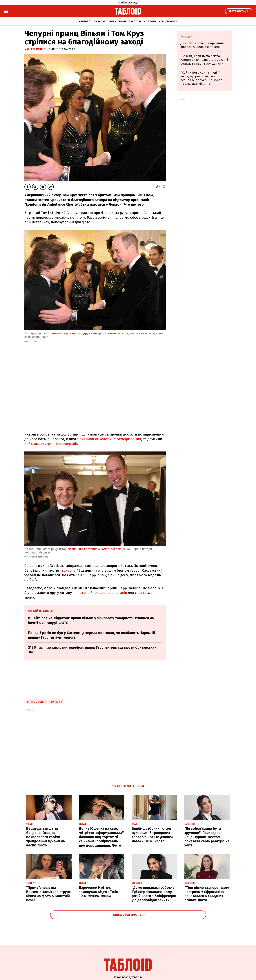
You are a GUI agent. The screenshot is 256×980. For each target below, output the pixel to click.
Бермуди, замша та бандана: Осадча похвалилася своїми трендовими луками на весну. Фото (46, 837)
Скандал (100, 22)
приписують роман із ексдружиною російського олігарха (88, 333)
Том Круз (56, 702)
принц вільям (36, 702)
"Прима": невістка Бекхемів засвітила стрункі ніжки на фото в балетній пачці (49, 894)
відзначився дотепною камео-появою (94, 549)
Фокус (186, 37)
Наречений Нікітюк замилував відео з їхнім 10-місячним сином (99, 892)
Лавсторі (135, 22)
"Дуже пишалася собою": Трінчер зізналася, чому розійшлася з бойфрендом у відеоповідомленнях (154, 894)
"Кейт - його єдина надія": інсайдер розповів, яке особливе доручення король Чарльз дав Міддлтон (202, 78)
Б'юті (122, 22)
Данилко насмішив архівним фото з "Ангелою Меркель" (202, 45)
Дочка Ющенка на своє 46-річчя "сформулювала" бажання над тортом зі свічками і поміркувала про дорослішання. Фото (101, 837)
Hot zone (150, 22)
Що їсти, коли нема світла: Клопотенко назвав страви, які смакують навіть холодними (204, 60)
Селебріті (85, 22)
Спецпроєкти (168, 22)
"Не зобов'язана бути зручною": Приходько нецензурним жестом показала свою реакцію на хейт (207, 837)
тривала (69, 570)
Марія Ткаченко (35, 49)
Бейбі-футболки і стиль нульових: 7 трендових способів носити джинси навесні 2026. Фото (152, 835)
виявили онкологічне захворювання (110, 439)
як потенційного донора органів (100, 593)
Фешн (112, 22)
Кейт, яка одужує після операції (51, 444)
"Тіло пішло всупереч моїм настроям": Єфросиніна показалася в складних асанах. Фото (207, 894)
